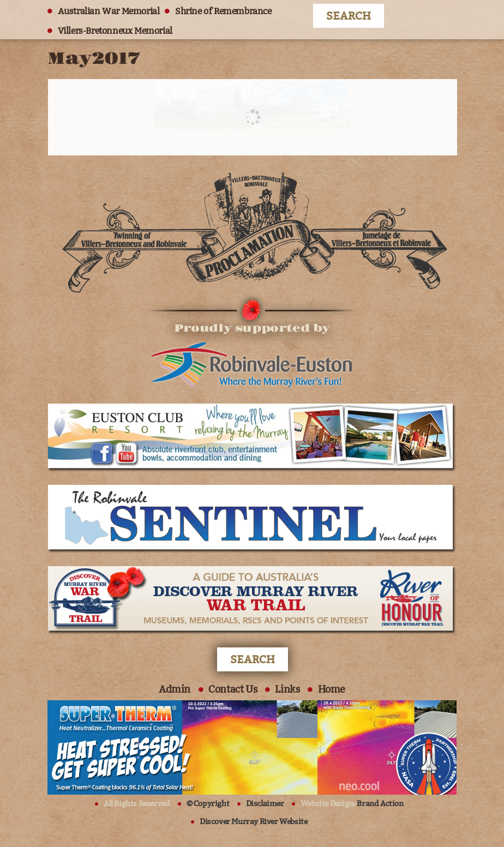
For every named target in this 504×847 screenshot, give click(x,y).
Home (332, 689)
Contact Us (233, 689)
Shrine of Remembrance (223, 11)
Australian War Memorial (109, 11)
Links (287, 689)
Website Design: (352, 804)
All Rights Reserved (137, 804)
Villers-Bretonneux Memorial (115, 31)
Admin (175, 689)
